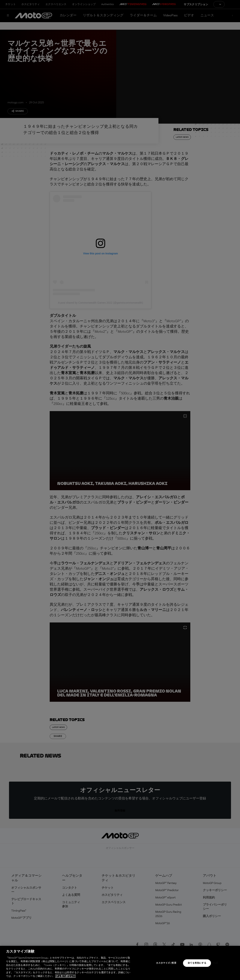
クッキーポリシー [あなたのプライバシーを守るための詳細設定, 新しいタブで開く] (65, 976)
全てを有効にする (197, 963)
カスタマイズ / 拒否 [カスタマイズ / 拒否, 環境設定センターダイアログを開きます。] (166, 963)
